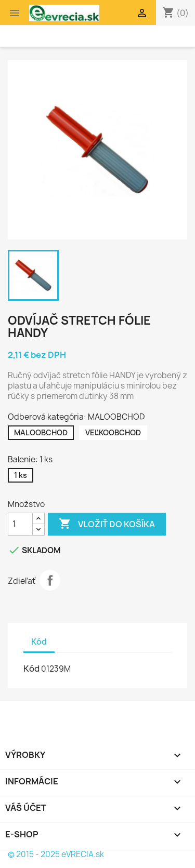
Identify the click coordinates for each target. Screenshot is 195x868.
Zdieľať (50, 580)
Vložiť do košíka (107, 524)
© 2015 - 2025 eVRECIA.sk (56, 854)
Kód (31, 669)
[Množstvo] (20, 524)
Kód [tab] (39, 642)
